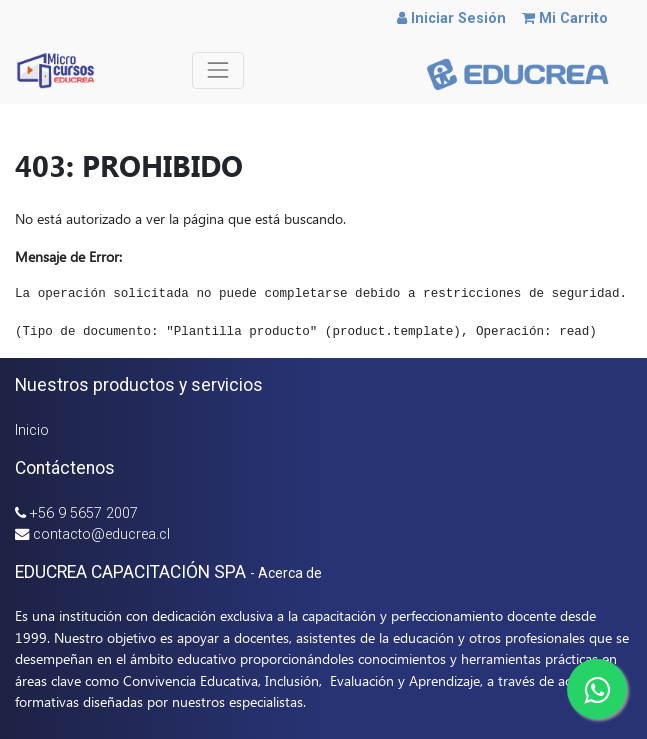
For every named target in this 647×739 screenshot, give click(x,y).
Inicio (32, 430)
